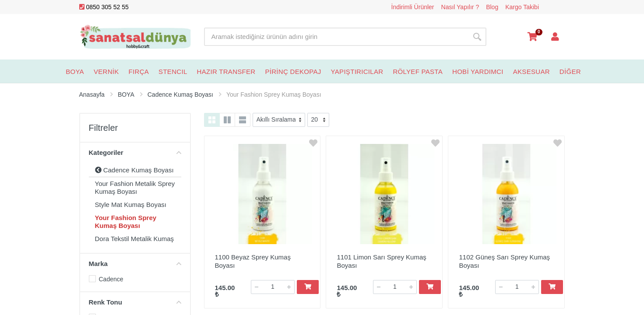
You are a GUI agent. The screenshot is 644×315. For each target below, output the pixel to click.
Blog (492, 7)
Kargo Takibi (522, 7)
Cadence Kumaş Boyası (134, 170)
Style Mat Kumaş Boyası (131, 205)
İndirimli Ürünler (413, 7)
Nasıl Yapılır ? (460, 7)
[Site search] (336, 37)
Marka (135, 264)
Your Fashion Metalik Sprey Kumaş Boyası (135, 187)
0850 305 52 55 (104, 7)
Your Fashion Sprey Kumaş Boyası (126, 222)
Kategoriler (135, 152)
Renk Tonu (135, 302)
